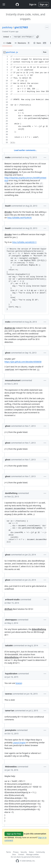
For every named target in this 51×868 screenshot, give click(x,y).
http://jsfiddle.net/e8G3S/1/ (24, 242)
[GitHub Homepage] (17, 861)
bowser (19, 683)
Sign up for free (14, 834)
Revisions (22, 43)
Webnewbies (11, 767)
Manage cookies (32, 854)
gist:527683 (21, 27)
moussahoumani (13, 380)
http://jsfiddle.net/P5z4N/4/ (20, 218)
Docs (14, 854)
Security (24, 852)
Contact (21, 854)
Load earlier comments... (26, 150)
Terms (8, 852)
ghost (8, 353)
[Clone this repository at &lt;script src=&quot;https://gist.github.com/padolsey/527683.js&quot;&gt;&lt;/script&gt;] (24, 37)
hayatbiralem (11, 674)
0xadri (8, 206)
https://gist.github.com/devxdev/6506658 (23, 362)
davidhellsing (11, 493)
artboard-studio (12, 599)
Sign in (33, 4)
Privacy (16, 852)
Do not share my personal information (26, 857)
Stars (40, 43)
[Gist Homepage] (17, 4)
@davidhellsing (39, 629)
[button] (38, 37)
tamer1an (10, 711)
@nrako (8, 212)
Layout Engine (19, 743)
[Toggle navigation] (4, 5)
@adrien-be (10, 328)
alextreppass (11, 620)
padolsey (7, 27)
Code (7, 43)
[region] (26, 100)
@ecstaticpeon (11, 172)
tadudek (9, 645)
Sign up (44, 4)
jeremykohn (11, 730)
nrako (8, 157)
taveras (8, 694)
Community (40, 852)
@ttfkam (8, 609)
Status (31, 852)
